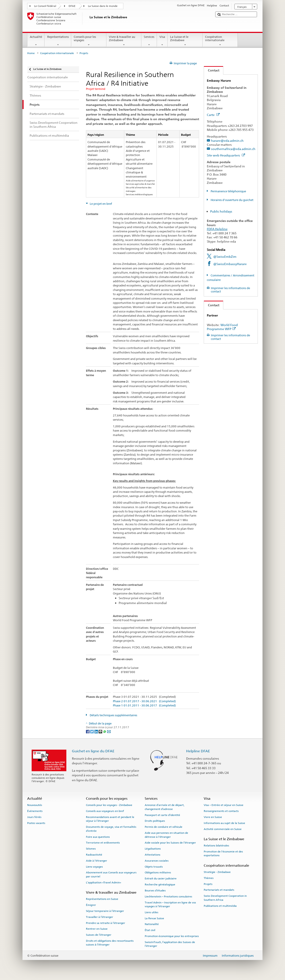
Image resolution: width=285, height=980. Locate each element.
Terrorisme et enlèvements (103, 843)
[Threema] (101, 731)
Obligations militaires (158, 872)
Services (149, 41)
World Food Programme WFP (222, 327)
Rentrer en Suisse (97, 929)
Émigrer (91, 905)
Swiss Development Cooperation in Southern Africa (225, 898)
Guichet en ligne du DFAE (93, 751)
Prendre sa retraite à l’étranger (106, 923)
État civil (150, 930)
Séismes (91, 849)
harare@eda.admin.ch (227, 141)
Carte (213, 115)
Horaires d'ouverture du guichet (232, 200)
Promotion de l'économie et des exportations (223, 853)
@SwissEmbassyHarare (230, 264)
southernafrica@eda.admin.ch (233, 149)
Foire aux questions (98, 837)
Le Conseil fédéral (45, 6)
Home (31, 53)
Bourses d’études (155, 891)
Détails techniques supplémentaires (113, 715)
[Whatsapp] (105, 731)
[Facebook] (88, 731)
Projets (208, 884)
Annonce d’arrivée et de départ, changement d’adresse (165, 807)
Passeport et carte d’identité (162, 815)
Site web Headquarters (226, 155)
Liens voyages (94, 866)
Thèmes (209, 878)
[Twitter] (92, 731)
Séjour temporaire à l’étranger (105, 911)
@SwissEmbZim (225, 257)
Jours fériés (34, 817)
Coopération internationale (220, 41)
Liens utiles (152, 912)
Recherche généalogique (160, 885)
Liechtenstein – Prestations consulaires (168, 897)
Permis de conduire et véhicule (164, 827)
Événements (35, 811)
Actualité (36, 41)
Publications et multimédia (220, 906)
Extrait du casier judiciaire (161, 879)
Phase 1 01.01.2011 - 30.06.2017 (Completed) (144, 706)
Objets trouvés (154, 866)
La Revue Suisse (154, 918)
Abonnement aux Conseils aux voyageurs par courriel (111, 874)
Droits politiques (155, 821)
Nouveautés (35, 805)
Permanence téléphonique (228, 191)
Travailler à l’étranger (100, 917)
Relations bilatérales (216, 846)
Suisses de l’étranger (99, 935)
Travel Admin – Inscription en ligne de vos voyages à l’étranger (170, 904)
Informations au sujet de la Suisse (224, 823)
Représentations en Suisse (102, 899)
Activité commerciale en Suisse (223, 829)
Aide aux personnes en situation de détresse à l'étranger (166, 835)
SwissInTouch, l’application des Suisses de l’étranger (170, 944)
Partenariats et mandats (219, 890)
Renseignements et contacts (221, 811)
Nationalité (152, 924)
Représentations (58, 41)
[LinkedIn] (97, 731)
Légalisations (153, 849)
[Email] (109, 731)
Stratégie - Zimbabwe (217, 872)
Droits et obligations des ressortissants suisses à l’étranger (110, 943)
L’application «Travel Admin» (104, 883)
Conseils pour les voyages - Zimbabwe (109, 805)
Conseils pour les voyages (89, 41)
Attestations (153, 855)
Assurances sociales (157, 861)
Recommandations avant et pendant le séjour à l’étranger (110, 819)
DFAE (72, 6)
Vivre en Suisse (213, 817)
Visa (162, 41)
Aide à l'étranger (97, 861)
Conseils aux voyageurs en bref (105, 811)
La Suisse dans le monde (103, 6)
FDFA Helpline (217, 229)
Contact (212, 70)
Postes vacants (36, 823)
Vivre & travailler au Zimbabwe (124, 41)
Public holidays (221, 211)
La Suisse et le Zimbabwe (185, 41)
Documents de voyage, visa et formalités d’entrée (111, 829)
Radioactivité (94, 855)
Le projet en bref (101, 204)
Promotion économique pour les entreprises (172, 936)
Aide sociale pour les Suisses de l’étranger (170, 843)
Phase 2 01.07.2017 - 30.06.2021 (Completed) (144, 701)
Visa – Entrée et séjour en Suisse (224, 805)
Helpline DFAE (198, 751)
